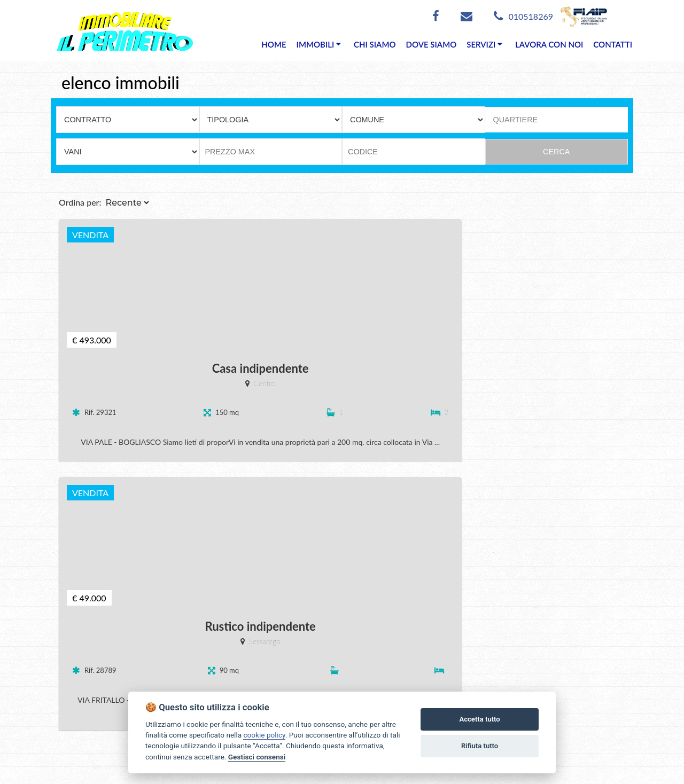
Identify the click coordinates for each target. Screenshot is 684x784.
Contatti (362, 683)
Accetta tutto (479, 719)
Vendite (283, 668)
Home (281, 652)
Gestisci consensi (257, 757)
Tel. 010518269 (80, 734)
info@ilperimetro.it (108, 750)
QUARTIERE (516, 120)
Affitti (279, 683)
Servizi (359, 668)
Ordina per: (80, 225)
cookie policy (264, 735)
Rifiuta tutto (480, 746)
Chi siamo (365, 652)
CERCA (556, 152)
